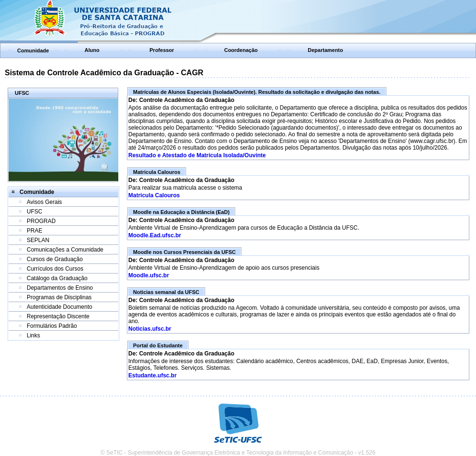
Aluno (92, 50)
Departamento (325, 50)
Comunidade (33, 51)
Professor (162, 50)
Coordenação (241, 50)
